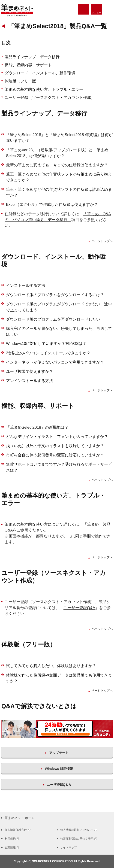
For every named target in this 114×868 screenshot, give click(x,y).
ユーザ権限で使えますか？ (30, 372)
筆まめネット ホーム (20, 818)
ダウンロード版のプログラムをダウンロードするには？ (55, 295)
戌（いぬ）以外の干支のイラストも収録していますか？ (55, 446)
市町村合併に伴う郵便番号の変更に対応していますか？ (55, 455)
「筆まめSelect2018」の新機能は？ (37, 427)
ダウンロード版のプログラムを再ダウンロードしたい (53, 319)
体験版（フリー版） (22, 81)
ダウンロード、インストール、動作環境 (40, 73)
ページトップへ (102, 241)
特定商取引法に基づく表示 (77, 839)
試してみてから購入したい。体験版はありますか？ (51, 666)
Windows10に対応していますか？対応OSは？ (46, 344)
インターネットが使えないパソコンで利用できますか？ (55, 362)
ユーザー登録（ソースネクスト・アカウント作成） (50, 98)
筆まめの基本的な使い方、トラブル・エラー (44, 90)
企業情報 (10, 847)
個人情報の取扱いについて (77, 830)
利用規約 (10, 839)
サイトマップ (69, 847)
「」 (79, 608)
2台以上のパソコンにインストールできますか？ (48, 353)
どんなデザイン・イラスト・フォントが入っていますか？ (57, 437)
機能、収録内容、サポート (28, 65)
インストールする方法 (26, 286)
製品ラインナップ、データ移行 (32, 57)
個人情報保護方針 (16, 830)
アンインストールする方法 (30, 381)
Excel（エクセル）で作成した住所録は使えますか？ (52, 205)
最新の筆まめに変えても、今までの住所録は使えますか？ (57, 165)
